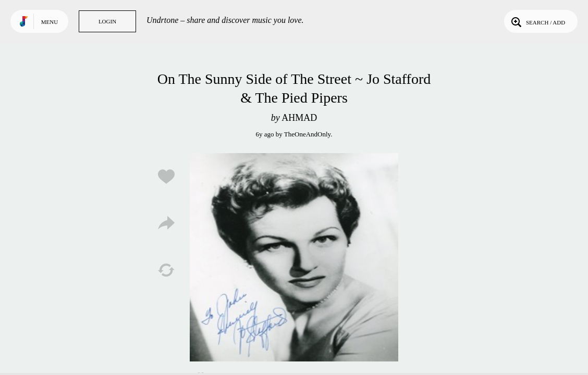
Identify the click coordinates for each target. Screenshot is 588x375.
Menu (50, 22)
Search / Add (537, 21)
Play (294, 257)
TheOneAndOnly (307, 134)
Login (107, 21)
